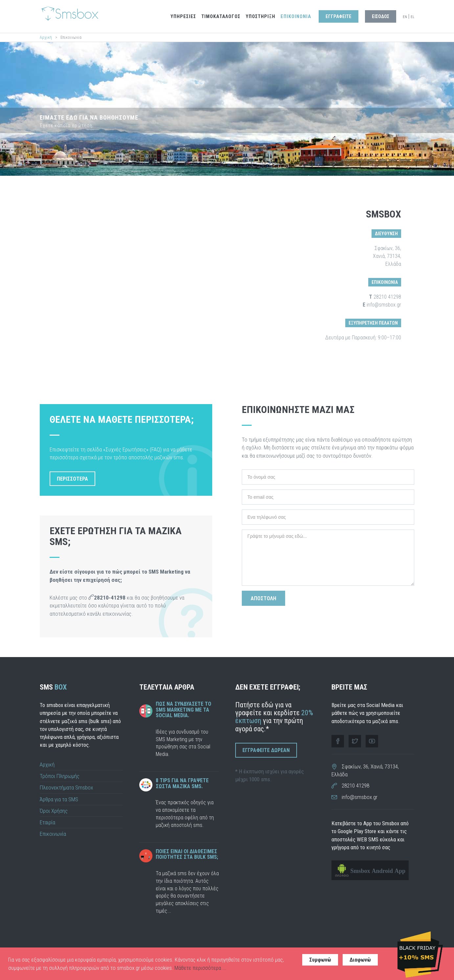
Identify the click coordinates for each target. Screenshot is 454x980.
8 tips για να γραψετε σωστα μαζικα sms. (182, 783)
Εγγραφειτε (339, 17)
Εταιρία (47, 822)
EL (412, 17)
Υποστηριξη (261, 17)
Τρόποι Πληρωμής (60, 776)
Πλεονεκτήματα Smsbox (66, 787)
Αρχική (46, 37)
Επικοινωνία (53, 834)
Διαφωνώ (360, 960)
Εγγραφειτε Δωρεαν (266, 750)
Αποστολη (263, 598)
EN (405, 17)
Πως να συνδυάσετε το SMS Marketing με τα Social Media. (183, 710)
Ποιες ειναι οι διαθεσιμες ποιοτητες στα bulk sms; (187, 854)
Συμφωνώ (320, 960)
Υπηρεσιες (183, 17)
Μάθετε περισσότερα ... (200, 968)
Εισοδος (381, 17)
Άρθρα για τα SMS (59, 799)
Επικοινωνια (296, 17)
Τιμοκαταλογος (221, 17)
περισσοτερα (72, 479)
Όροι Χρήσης (54, 811)
